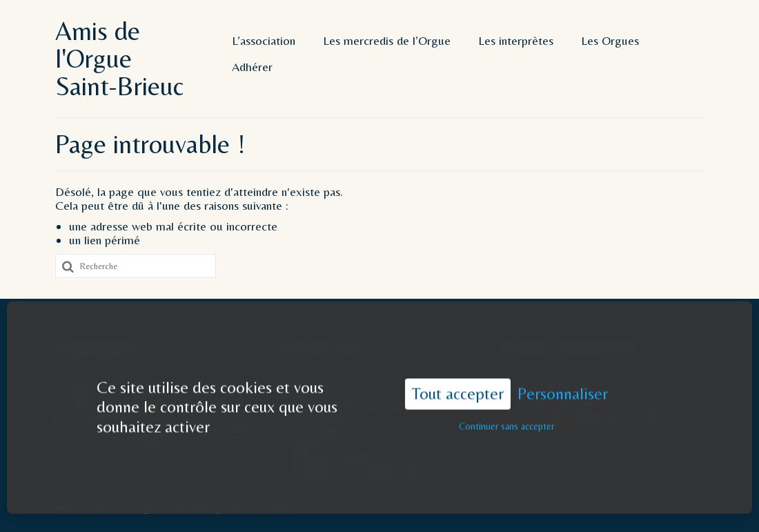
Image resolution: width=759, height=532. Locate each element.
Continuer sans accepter (506, 418)
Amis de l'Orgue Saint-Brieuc (119, 59)
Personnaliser (563, 386)
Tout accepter (458, 386)
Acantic (276, 508)
